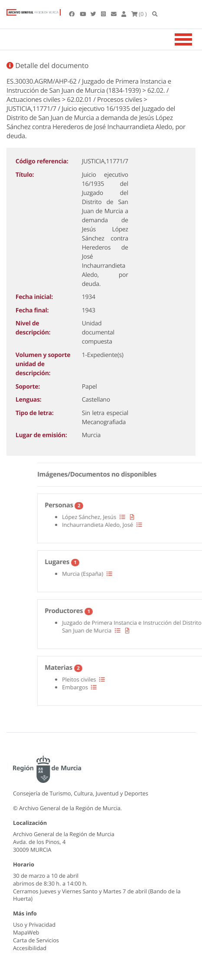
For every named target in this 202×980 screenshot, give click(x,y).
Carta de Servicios (36, 940)
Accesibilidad (30, 948)
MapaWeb (26, 932)
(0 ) (139, 14)
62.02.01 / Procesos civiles (105, 100)
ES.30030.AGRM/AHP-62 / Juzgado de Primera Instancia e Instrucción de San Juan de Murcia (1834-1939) (89, 86)
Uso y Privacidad (34, 925)
